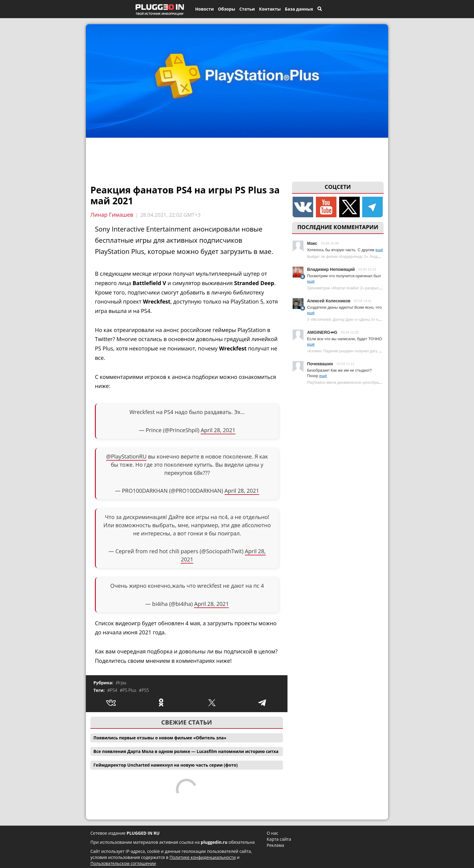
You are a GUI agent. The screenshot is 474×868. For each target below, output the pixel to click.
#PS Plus (128, 690)
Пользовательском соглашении (123, 863)
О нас (272, 833)
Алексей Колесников (329, 301)
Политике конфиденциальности (203, 857)
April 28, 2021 (218, 430)
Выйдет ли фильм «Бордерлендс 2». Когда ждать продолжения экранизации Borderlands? (383, 257)
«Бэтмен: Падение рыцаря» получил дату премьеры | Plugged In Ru (364, 351)
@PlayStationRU (126, 456)
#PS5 (144, 690)
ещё (379, 250)
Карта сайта (279, 839)
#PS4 (113, 690)
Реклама (275, 845)
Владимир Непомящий (331, 269)
